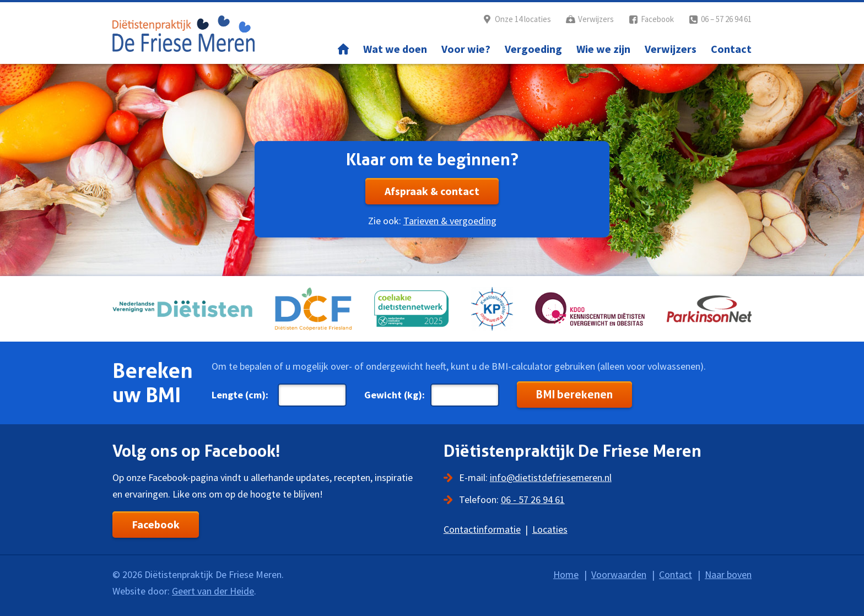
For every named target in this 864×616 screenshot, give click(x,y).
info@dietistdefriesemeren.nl (551, 477)
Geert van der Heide (213, 591)
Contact (731, 49)
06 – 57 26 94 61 (726, 19)
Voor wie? (466, 49)
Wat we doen (395, 49)
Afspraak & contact (432, 191)
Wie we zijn (603, 49)
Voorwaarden (619, 574)
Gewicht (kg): (395, 395)
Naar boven (728, 574)
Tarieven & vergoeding (450, 221)
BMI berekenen (574, 395)
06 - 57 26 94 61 (533, 499)
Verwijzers (596, 19)
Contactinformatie (482, 529)
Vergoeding (533, 49)
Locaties (550, 529)
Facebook (657, 19)
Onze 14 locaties (523, 19)
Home (343, 49)
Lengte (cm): (240, 395)
